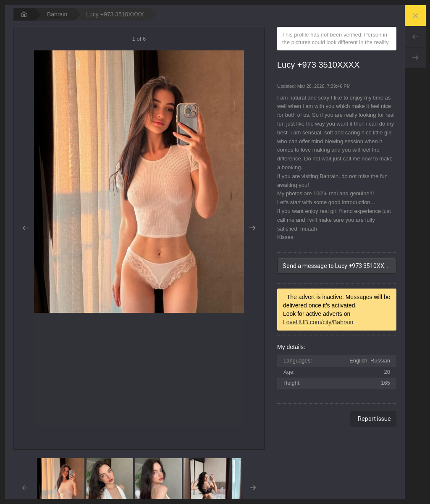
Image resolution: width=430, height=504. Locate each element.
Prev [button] (25, 228)
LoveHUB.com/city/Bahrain (318, 322)
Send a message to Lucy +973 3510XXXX (337, 266)
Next (415, 58)
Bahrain (57, 14)
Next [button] (253, 228)
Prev (415, 37)
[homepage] (24, 14)
